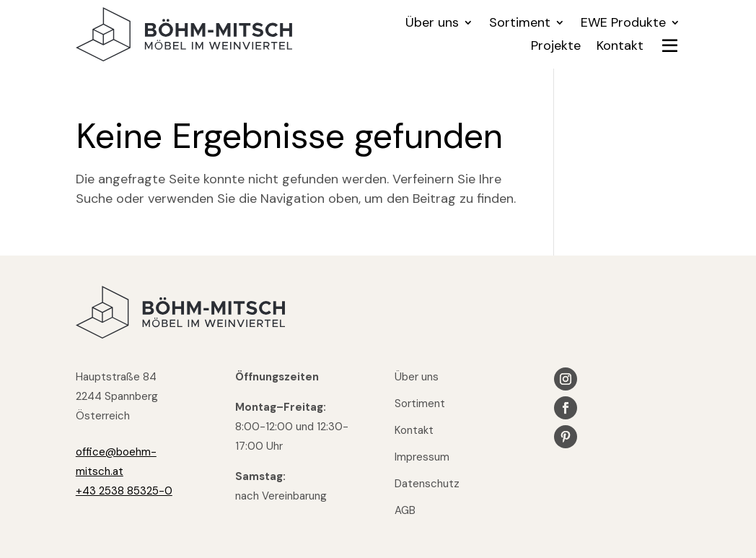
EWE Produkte (623, 24)
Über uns (432, 24)
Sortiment (520, 24)
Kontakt (620, 47)
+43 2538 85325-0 (124, 491)
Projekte (556, 47)
